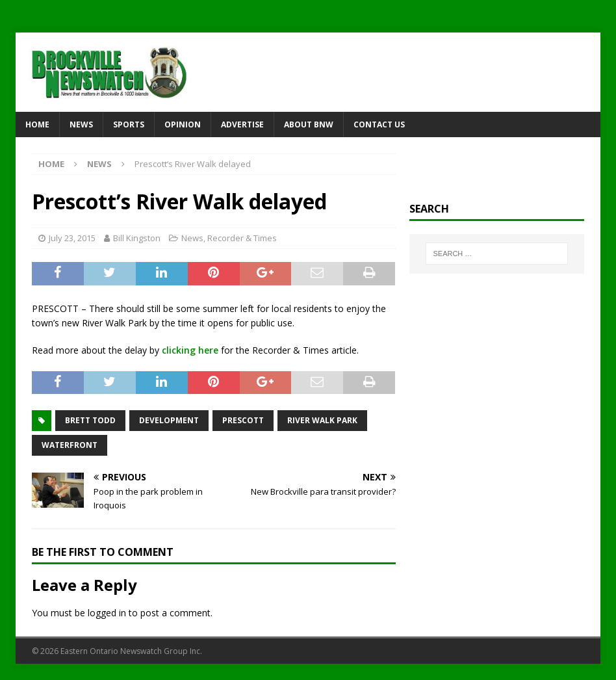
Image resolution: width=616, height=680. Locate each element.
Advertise (242, 124)
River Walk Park (322, 420)
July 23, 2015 (72, 238)
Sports (129, 124)
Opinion (183, 124)
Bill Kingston (137, 238)
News (81, 124)
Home (37, 124)
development (169, 420)
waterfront (70, 445)
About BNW (309, 124)
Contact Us (379, 124)
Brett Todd (90, 420)
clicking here (190, 350)
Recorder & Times (242, 238)
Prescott (243, 420)
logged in (107, 613)
